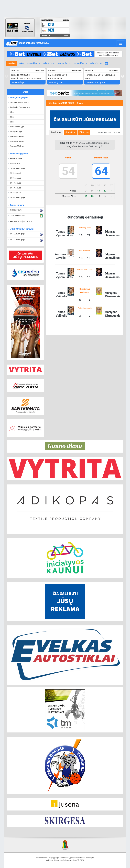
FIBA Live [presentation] (84, 132)
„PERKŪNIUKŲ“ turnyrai (22, 229)
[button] (25, 102)
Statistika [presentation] (70, 132)
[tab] (56, 132)
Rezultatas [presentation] (56, 132)
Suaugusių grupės (19, 97)
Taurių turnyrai (17, 205)
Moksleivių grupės (19, 154)
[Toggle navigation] (120, 43)
